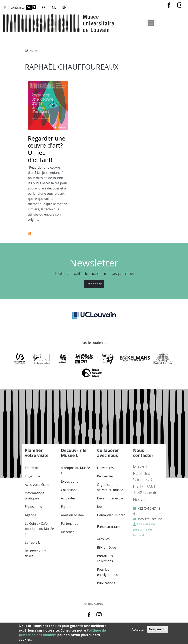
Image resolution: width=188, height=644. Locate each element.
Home (34, 50)
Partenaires (70, 524)
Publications (106, 583)
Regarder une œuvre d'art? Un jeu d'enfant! (47, 149)
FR (44, 7)
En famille (32, 468)
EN (64, 7)
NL (54, 7)
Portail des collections (105, 558)
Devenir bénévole (110, 498)
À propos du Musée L (75, 470)
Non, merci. (158, 629)
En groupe (32, 476)
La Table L (32, 542)
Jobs (100, 507)
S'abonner (94, 284)
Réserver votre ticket (36, 553)
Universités (105, 468)
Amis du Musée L (74, 515)
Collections (69, 490)
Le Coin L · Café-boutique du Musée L (39, 529)
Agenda (30, 515)
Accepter (138, 629)
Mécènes (68, 532)
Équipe (66, 507)
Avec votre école (37, 485)
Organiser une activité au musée (110, 487)
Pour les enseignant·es (107, 572)
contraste (18, 7)
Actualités (68, 498)
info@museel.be (150, 519)
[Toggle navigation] (151, 23)
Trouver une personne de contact (144, 529)
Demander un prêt (111, 515)
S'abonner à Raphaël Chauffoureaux (29, 233)
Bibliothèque (107, 547)
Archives (103, 539)
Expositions (33, 507)
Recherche (105, 476)
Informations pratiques (34, 496)
